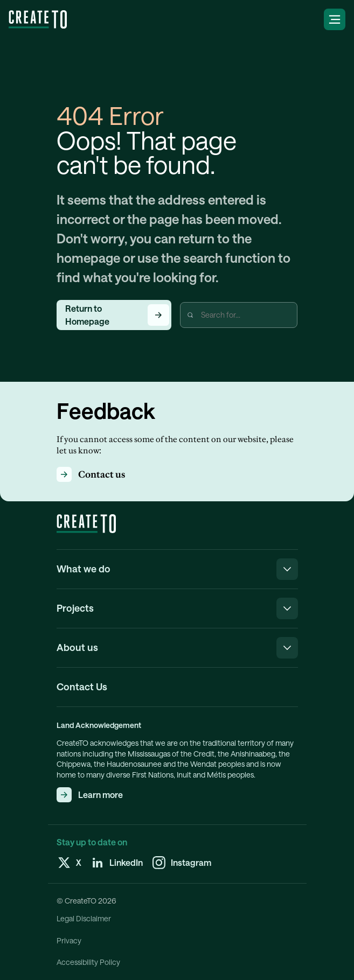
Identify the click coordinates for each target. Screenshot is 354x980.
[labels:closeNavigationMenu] (287, 569)
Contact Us (82, 687)
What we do (84, 569)
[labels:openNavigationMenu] (335, 19)
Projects (75, 608)
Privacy (69, 941)
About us (77, 647)
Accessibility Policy (88, 962)
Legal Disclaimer (84, 919)
